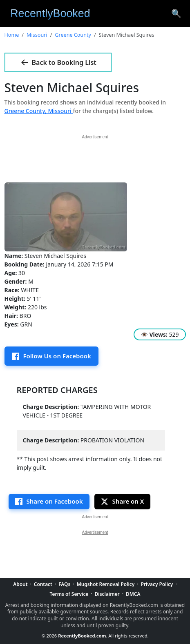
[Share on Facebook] (49, 502)
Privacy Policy (157, 584)
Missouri (37, 35)
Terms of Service (69, 594)
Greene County (73, 35)
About (20, 584)
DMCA (133, 594)
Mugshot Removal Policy (106, 584)
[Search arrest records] (176, 13)
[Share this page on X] (123, 502)
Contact (43, 584)
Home (12, 35)
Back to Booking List (58, 62)
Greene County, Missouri (39, 111)
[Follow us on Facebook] (51, 356)
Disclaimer (107, 594)
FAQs (64, 584)
